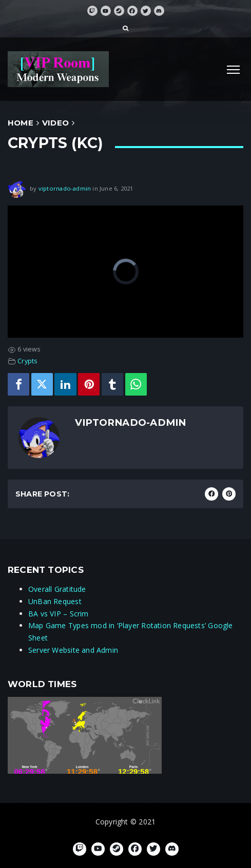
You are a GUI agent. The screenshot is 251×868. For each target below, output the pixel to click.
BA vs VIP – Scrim (59, 614)
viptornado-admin (65, 188)
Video (55, 123)
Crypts (27, 361)
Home (21, 123)
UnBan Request (55, 601)
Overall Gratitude (57, 589)
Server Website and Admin (73, 650)
